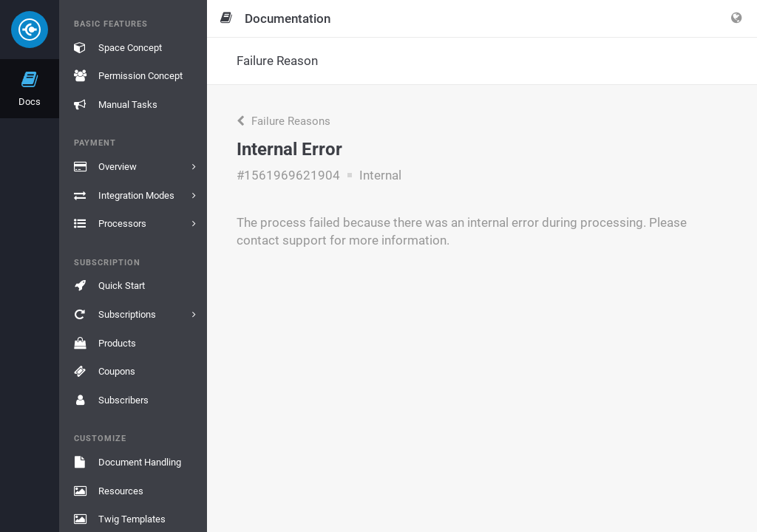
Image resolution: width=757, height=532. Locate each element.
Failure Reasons (284, 121)
